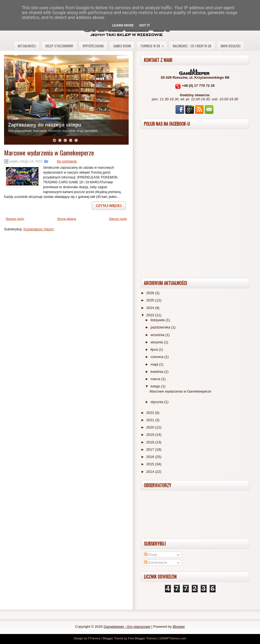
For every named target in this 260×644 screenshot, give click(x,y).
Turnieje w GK (154, 45)
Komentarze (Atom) (39, 229)
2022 (151, 413)
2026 (151, 293)
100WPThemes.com (173, 638)
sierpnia (157, 342)
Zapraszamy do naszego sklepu (45, 125)
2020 (151, 427)
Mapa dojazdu (231, 46)
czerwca (157, 357)
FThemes (94, 638)
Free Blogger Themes (142, 638)
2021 (151, 420)
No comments (67, 161)
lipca (155, 349)
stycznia (157, 402)
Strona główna (67, 219)
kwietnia (157, 372)
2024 (151, 308)
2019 (151, 435)
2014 (151, 472)
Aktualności (27, 46)
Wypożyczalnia (93, 46)
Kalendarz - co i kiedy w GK (192, 46)
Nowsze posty (15, 219)
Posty (151, 555)
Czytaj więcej (109, 206)
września (158, 335)
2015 (151, 464)
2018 (151, 442)
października (161, 327)
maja (155, 364)
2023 (151, 315)
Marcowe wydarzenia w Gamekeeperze (49, 152)
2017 (151, 449)
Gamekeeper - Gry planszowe (127, 627)
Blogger (179, 627)
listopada (158, 320)
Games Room (122, 46)
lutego (156, 386)
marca (156, 379)
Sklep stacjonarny (59, 46)
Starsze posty (118, 219)
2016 (151, 457)
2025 (151, 300)
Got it (145, 25)
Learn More (123, 25)
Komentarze (156, 562)
